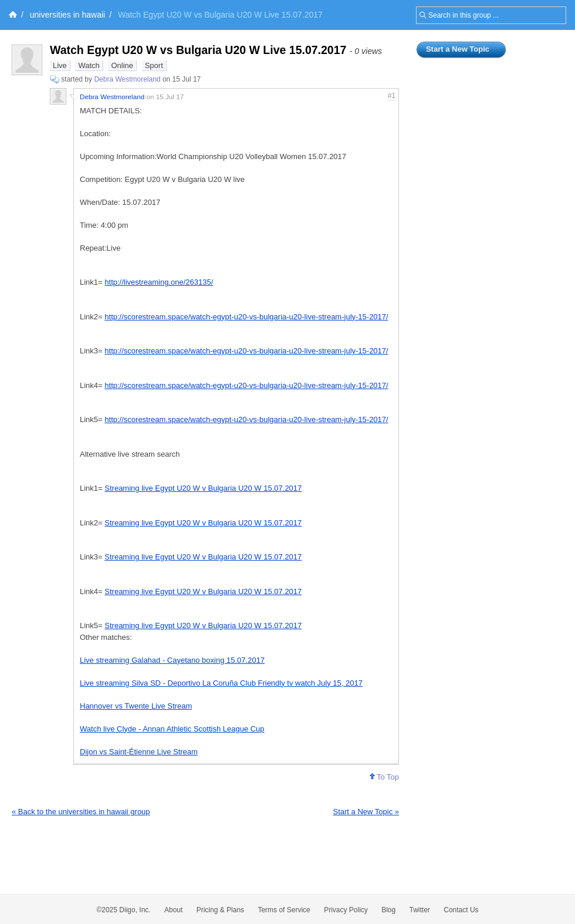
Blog (388, 910)
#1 (392, 96)
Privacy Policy (346, 910)
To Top (384, 777)
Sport (154, 65)
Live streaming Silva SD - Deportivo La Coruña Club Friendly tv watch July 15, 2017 (221, 683)
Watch (89, 65)
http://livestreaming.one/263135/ (159, 282)
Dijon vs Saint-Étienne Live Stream (139, 752)
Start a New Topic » (366, 812)
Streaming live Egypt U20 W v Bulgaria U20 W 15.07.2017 (203, 488)
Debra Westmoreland (127, 79)
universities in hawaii (67, 15)
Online (122, 65)
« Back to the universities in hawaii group (81, 812)
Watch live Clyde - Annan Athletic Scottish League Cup (172, 729)
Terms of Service (284, 910)
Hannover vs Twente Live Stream (136, 706)
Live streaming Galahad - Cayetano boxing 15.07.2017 (172, 660)
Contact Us (461, 910)
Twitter (420, 910)
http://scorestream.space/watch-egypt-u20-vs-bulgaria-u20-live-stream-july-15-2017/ (246, 317)
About (173, 910)
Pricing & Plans (220, 910)
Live (60, 65)
